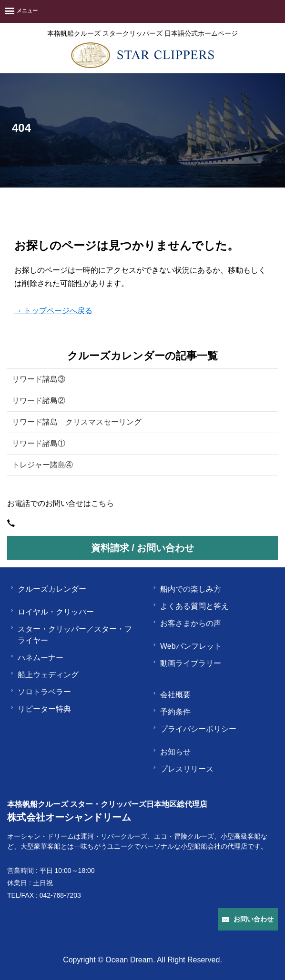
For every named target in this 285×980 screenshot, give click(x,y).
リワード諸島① (39, 443)
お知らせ (172, 752)
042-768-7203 (60, 895)
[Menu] (21, 11)
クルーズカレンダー (48, 589)
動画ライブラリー (187, 663)
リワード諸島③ (39, 379)
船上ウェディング (44, 675)
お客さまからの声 (187, 623)
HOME (17, 212)
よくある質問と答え (191, 606)
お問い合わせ (248, 919)
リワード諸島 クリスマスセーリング (77, 422)
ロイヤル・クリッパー (52, 612)
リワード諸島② (39, 401)
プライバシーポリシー (194, 729)
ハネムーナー (37, 658)
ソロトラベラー (41, 692)
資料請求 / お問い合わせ (143, 548)
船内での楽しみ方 (187, 589)
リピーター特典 (41, 709)
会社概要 (172, 695)
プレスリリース (183, 769)
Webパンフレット (187, 646)
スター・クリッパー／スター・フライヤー (71, 635)
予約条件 (172, 712)
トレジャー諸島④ (42, 465)
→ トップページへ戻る (53, 311)
